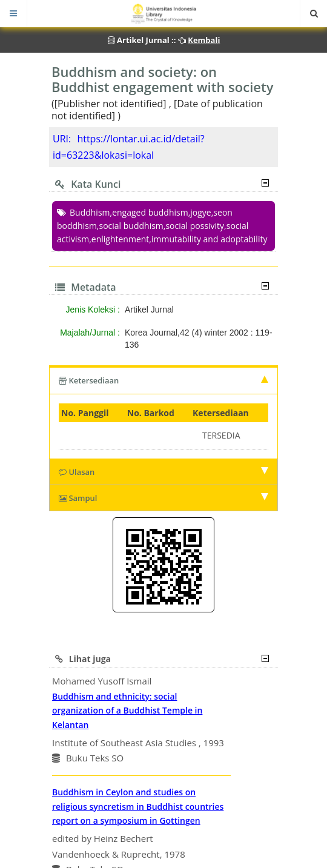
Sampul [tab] (163, 498)
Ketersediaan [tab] (163, 380)
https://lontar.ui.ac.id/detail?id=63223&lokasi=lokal (129, 147)
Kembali (204, 40)
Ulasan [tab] (163, 472)
